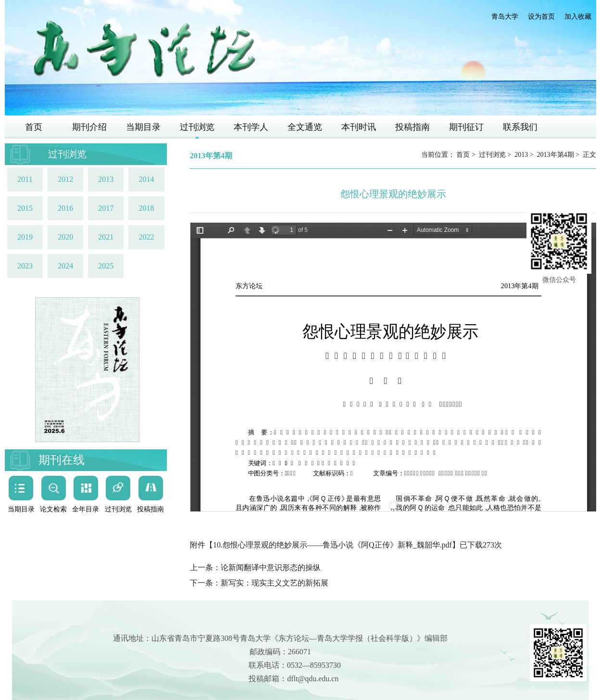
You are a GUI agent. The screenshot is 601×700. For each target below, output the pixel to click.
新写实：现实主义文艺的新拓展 (275, 583)
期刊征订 (466, 127)
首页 (34, 127)
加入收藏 (578, 17)
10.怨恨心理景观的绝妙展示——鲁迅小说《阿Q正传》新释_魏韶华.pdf (332, 545)
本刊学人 (251, 127)
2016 (65, 208)
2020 (65, 237)
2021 (106, 237)
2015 (25, 208)
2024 (65, 266)
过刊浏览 (197, 127)
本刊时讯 (359, 127)
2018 (146, 208)
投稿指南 (413, 127)
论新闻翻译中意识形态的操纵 (271, 567)
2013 (106, 179)
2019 (25, 237)
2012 (65, 179)
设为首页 (541, 17)
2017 (106, 208)
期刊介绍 (89, 127)
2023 (25, 266)
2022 (146, 237)
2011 (25, 179)
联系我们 (520, 127)
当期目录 (143, 127)
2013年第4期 (556, 155)
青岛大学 (505, 17)
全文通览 (305, 127)
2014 (146, 179)
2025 (106, 266)
